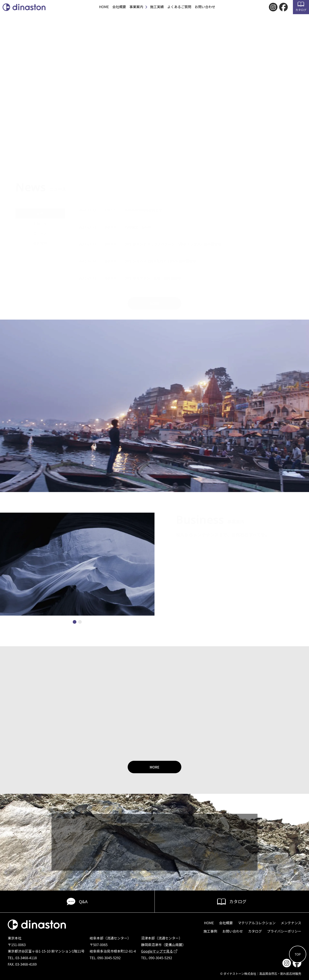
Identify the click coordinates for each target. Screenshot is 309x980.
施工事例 (210, 931)
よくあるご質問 (179, 7)
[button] (75, 622)
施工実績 (157, 7)
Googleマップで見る (159, 951)
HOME (104, 7)
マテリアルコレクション (257, 923)
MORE (154, 767)
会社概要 (119, 7)
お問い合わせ (205, 7)
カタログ (301, 7)
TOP (298, 954)
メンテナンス (291, 923)
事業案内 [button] (136, 7)
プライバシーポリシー (284, 931)
